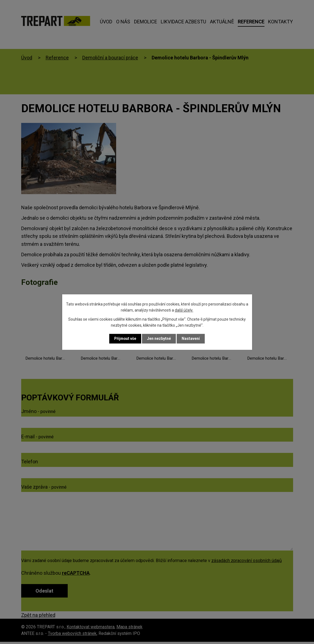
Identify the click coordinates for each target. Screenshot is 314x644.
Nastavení (191, 338)
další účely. (184, 310)
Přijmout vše (125, 338)
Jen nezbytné (159, 338)
